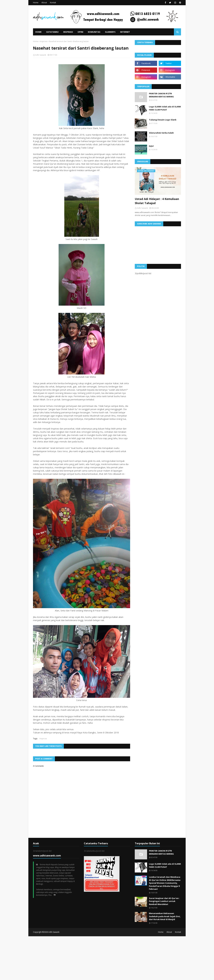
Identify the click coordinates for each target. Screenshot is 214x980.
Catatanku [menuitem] (52, 32)
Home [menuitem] (38, 32)
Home (36, 3)
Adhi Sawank (41, 55)
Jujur (151, 146)
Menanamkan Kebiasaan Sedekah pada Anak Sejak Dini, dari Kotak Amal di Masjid (165, 916)
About (44, 3)
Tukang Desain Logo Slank (163, 120)
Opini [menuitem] (80, 32)
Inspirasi (44, 41)
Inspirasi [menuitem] (68, 32)
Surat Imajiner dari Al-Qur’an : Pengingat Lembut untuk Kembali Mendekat (164, 901)
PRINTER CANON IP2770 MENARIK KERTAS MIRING (161, 95)
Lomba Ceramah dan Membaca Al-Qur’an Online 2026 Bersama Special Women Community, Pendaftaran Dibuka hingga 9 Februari (165, 883)
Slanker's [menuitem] (110, 32)
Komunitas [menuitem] (94, 32)
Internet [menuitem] (125, 32)
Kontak (53, 3)
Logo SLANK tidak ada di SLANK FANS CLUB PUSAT (165, 108)
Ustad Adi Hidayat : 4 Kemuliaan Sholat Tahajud (157, 201)
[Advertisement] (93, 958)
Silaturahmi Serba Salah (161, 133)
